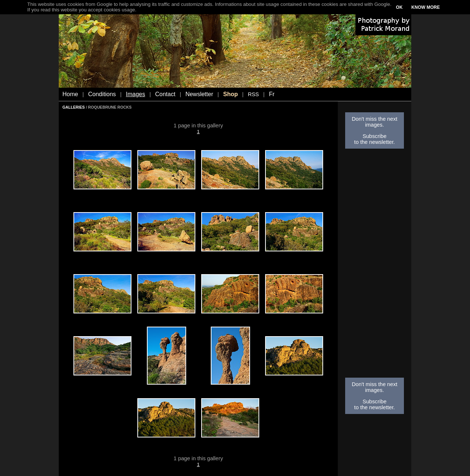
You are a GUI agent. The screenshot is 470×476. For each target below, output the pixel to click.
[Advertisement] (375, 265)
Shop (231, 94)
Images (135, 94)
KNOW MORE (425, 7)
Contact (165, 94)
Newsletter (199, 94)
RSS (253, 94)
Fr (272, 94)
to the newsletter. (375, 142)
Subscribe (374, 136)
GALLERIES (74, 107)
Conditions (102, 94)
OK (399, 7)
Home (70, 94)
